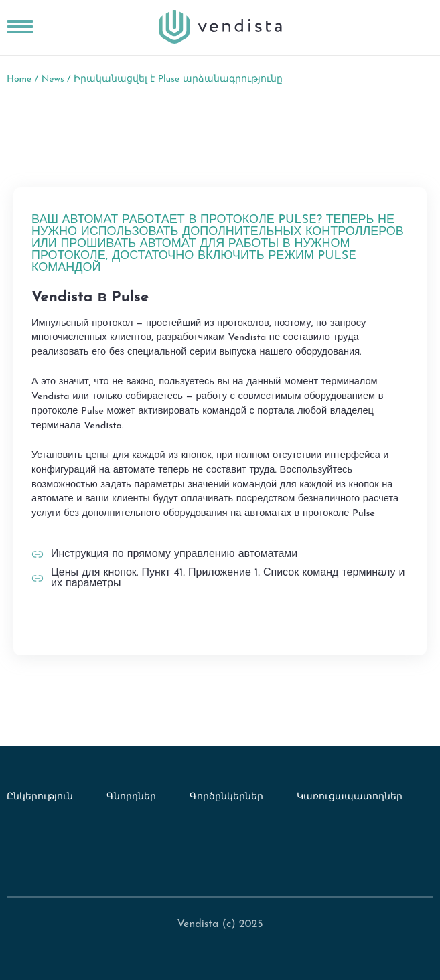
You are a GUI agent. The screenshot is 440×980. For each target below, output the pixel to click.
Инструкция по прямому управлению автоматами (174, 554)
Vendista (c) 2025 (220, 924)
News (53, 79)
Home (19, 79)
